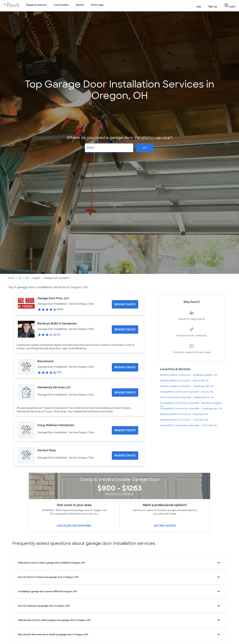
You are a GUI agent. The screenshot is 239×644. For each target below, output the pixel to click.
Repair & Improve (36, 5)
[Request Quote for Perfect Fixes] (125, 456)
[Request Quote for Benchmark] (125, 367)
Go (145, 148)
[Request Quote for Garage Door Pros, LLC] (125, 304)
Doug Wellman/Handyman (56, 425)
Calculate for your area (74, 526)
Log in (230, 5)
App (199, 6)
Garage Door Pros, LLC (53, 298)
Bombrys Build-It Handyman (57, 323)
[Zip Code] (109, 148)
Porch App (97, 5)
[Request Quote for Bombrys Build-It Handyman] (125, 330)
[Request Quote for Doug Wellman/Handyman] (125, 430)
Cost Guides (61, 5)
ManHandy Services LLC (54, 387)
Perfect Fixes (47, 450)
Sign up (213, 6)
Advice (80, 5)
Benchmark (46, 361)
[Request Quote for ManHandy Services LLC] (125, 393)
